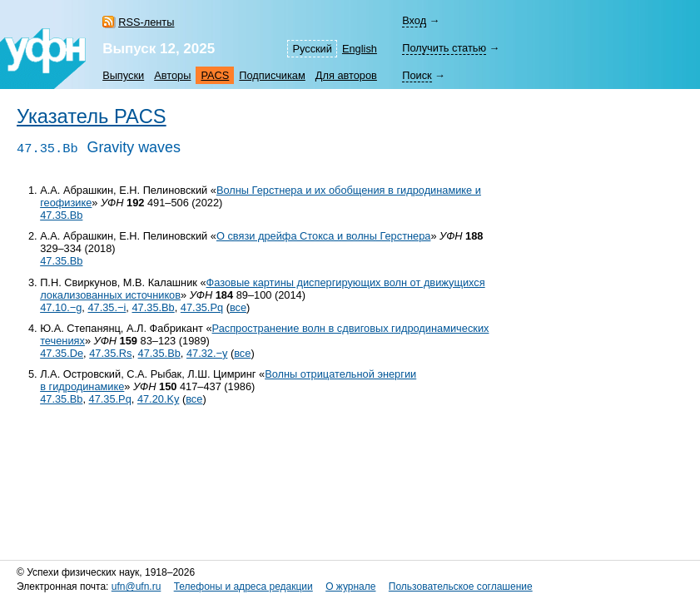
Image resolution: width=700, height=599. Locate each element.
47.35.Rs (110, 353)
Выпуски (123, 75)
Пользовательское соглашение (461, 587)
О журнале (350, 587)
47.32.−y (207, 353)
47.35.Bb (61, 215)
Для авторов (346, 75)
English (360, 49)
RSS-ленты (146, 22)
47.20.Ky (159, 399)
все (238, 307)
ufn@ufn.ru (137, 587)
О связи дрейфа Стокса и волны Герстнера (323, 236)
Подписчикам (272, 75)
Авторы (172, 75)
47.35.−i (107, 307)
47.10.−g (61, 307)
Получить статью (444, 48)
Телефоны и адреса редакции (243, 587)
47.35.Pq (202, 307)
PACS (215, 75)
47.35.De (62, 353)
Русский (312, 49)
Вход (414, 20)
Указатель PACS (92, 116)
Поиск (417, 75)
